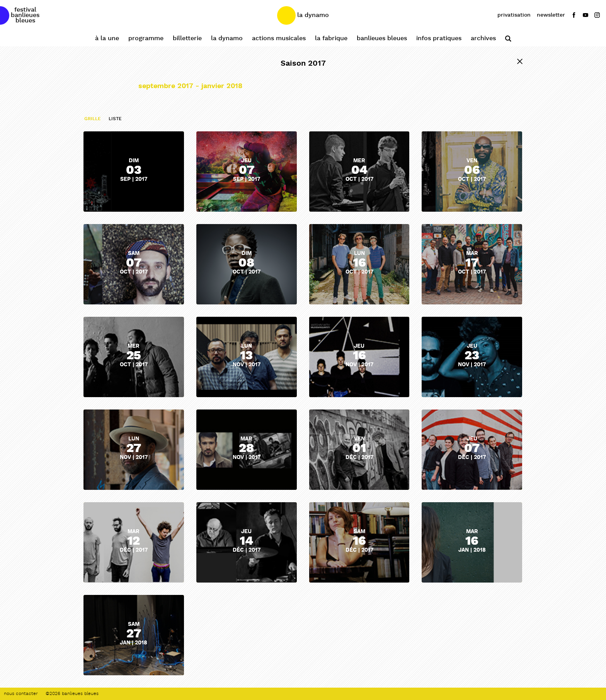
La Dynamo (227, 38)
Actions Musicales (279, 38)
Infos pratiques (439, 38)
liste (115, 119)
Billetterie (187, 38)
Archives (483, 38)
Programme (146, 38)
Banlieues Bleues (382, 38)
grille (93, 119)
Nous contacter (21, 694)
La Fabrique (331, 38)
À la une (107, 38)
